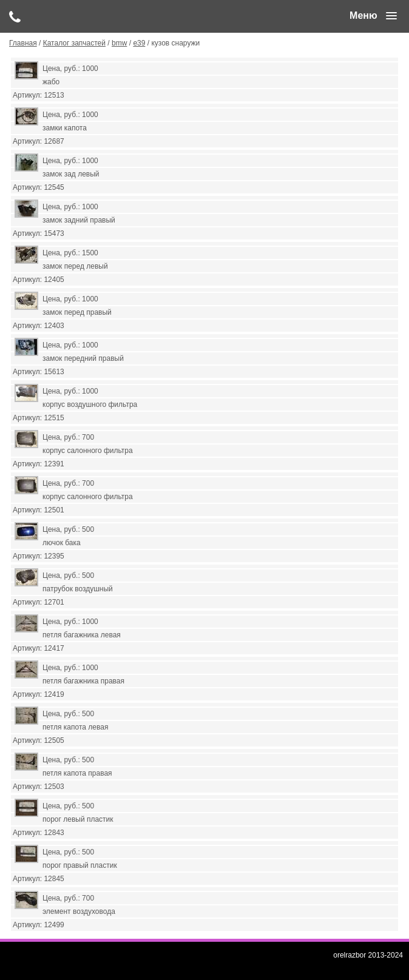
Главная (23, 43)
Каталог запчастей (74, 43)
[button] (373, 16)
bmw (119, 43)
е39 (139, 43)
